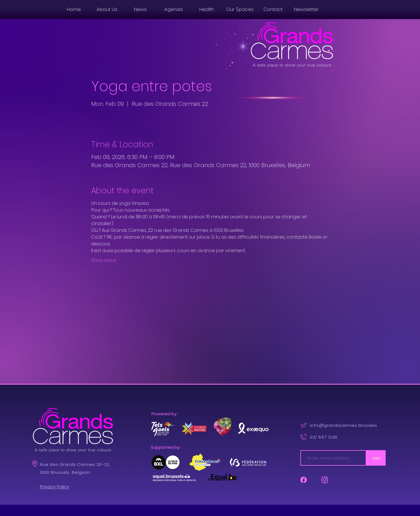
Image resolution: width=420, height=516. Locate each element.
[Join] (376, 458)
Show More (104, 261)
